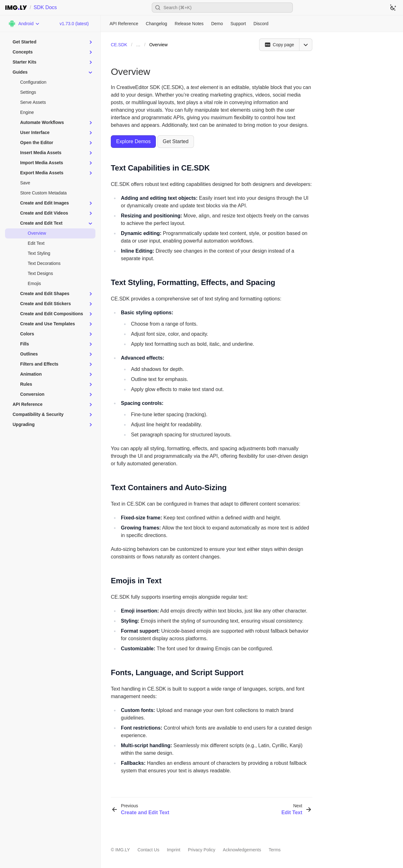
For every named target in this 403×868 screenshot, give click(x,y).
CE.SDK (119, 45)
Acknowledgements (242, 850)
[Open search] (222, 8)
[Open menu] (306, 45)
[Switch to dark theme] (393, 8)
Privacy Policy (202, 850)
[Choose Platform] (24, 24)
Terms (275, 850)
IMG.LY (122, 850)
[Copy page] (279, 45)
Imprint (174, 850)
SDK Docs (45, 7)
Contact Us (148, 850)
